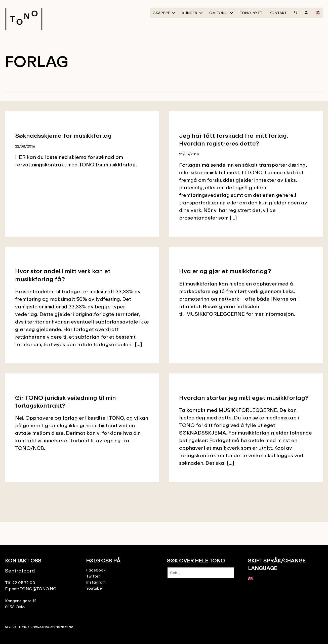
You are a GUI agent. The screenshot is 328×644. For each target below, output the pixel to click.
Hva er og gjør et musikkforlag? (225, 271)
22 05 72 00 (24, 583)
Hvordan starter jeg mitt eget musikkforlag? (244, 397)
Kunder (190, 13)
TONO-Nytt (251, 13)
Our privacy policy (41, 627)
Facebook (96, 570)
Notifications (65, 627)
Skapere (162, 13)
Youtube (94, 588)
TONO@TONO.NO (38, 589)
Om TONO (218, 13)
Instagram (96, 582)
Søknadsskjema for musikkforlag (63, 135)
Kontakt (278, 13)
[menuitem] (318, 13)
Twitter (93, 576)
